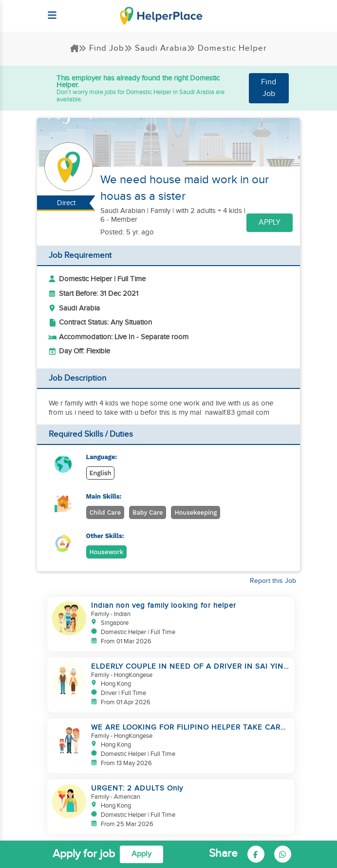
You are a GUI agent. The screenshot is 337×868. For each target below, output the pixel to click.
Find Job (101, 48)
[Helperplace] (47, 10)
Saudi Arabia (156, 48)
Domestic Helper (227, 48)
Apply (270, 222)
